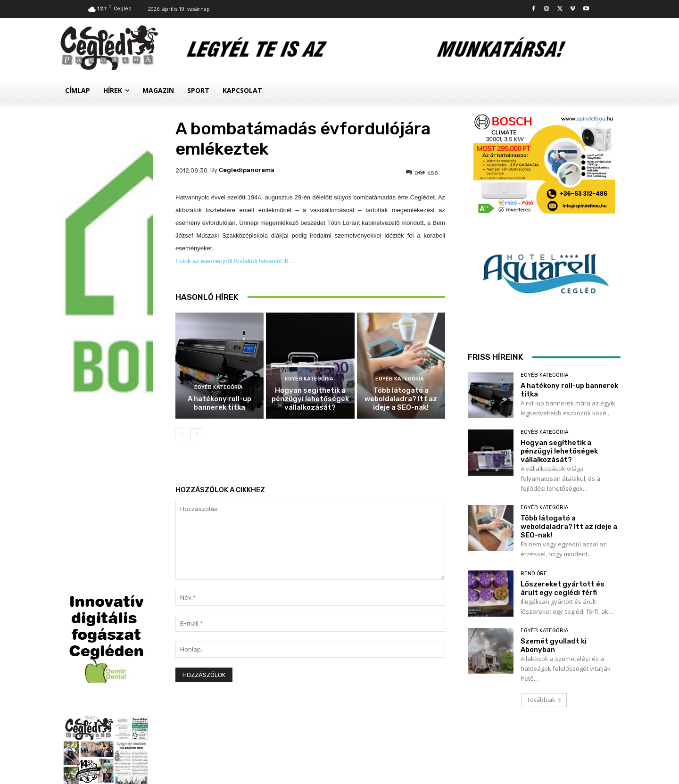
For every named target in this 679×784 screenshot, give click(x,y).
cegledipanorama (247, 170)
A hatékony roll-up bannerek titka (219, 403)
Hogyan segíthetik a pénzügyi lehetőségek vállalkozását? (310, 399)
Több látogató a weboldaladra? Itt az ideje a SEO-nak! (401, 399)
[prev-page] (181, 434)
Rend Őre (534, 574)
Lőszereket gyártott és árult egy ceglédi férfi (563, 588)
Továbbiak (544, 700)
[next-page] (196, 434)
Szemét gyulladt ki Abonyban (554, 645)
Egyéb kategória (219, 387)
